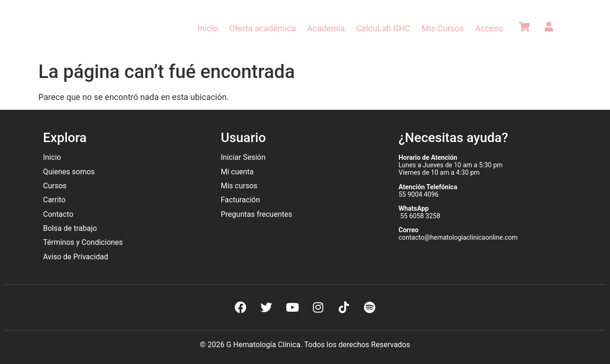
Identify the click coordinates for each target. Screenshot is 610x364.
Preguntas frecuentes (257, 214)
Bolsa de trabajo (70, 228)
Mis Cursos (443, 28)
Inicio (208, 28)
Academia (326, 28)
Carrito (54, 200)
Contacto (58, 214)
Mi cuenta (237, 172)
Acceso (489, 28)
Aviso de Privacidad (76, 257)
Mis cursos (239, 186)
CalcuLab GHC (383, 28)
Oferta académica (263, 28)
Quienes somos (70, 172)
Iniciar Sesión (243, 157)
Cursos (55, 186)
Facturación (240, 200)
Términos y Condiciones (83, 242)
